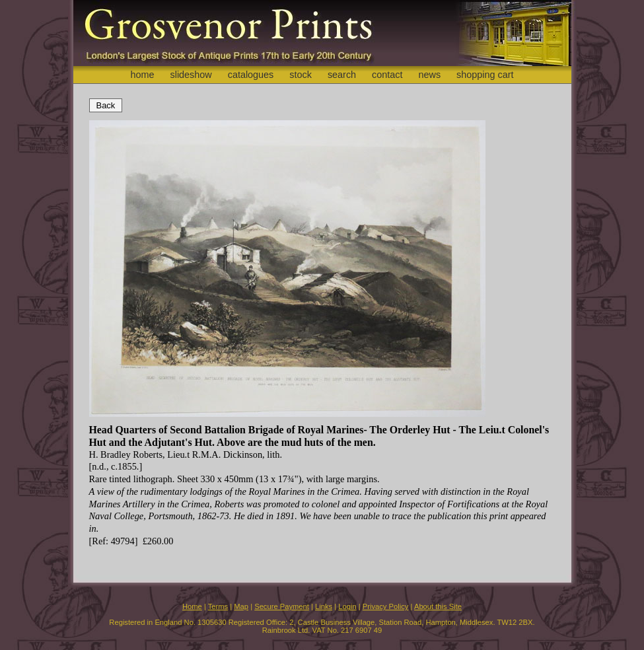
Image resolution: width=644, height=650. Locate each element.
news (430, 75)
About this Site (438, 606)
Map (241, 606)
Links (324, 606)
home (142, 75)
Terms (218, 606)
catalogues (251, 75)
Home (192, 606)
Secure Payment (282, 606)
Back (106, 105)
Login (347, 606)
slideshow (191, 75)
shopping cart (485, 75)
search (342, 75)
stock (301, 75)
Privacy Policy (386, 606)
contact (387, 75)
